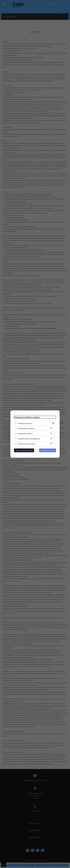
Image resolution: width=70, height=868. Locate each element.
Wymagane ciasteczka (25, 423)
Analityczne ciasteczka (25, 433)
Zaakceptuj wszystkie (48, 450)
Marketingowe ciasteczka (26, 428)
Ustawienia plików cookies (27, 417)
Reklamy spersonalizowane (27, 444)
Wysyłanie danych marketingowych (29, 439)
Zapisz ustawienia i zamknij (24, 450)
